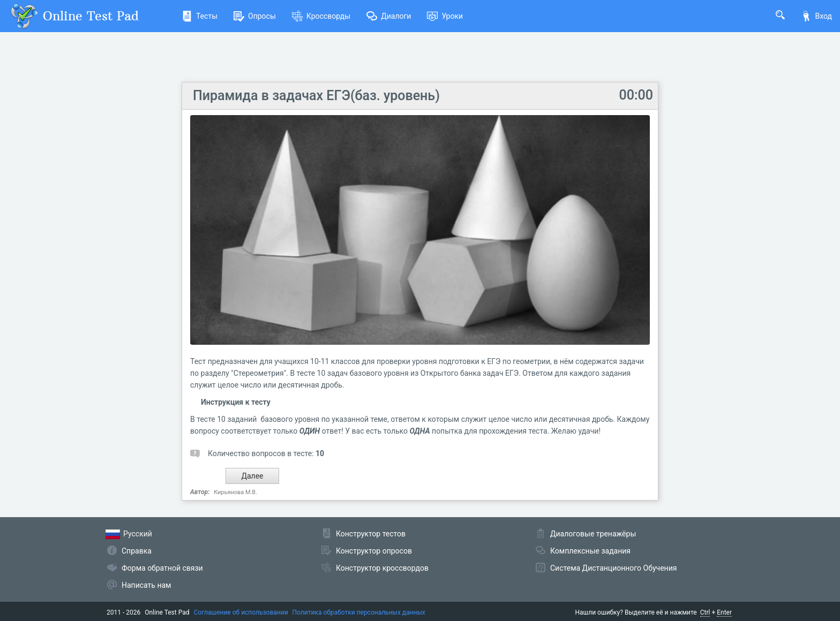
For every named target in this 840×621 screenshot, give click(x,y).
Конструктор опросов (374, 551)
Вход (816, 16)
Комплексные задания (590, 551)
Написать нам (146, 585)
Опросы (255, 16)
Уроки (445, 16)
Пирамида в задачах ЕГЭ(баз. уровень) (316, 96)
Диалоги (389, 16)
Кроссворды (321, 16)
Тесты (200, 16)
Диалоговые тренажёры (593, 534)
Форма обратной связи (162, 568)
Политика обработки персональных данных (359, 612)
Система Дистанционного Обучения (613, 568)
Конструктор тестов (371, 534)
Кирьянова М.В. (235, 492)
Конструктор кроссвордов (382, 568)
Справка (137, 551)
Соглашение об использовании (241, 612)
